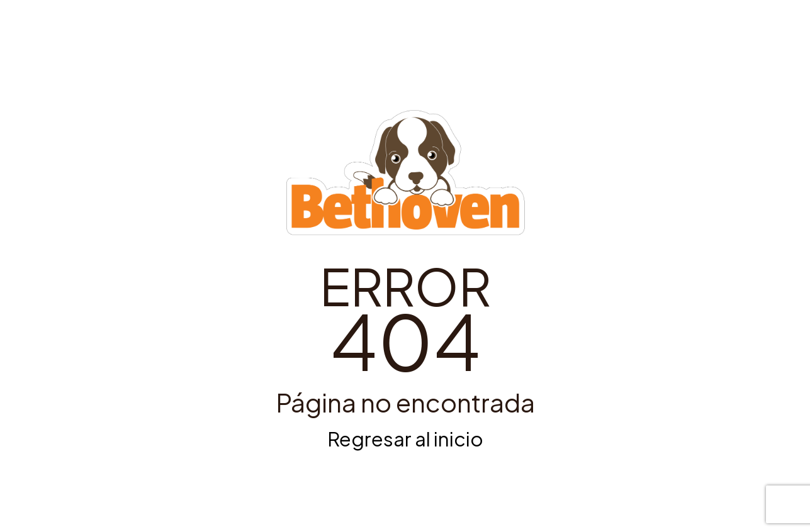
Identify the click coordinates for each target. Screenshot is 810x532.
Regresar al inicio (405, 439)
